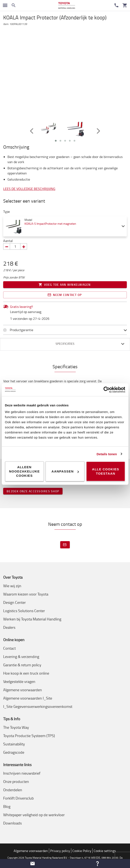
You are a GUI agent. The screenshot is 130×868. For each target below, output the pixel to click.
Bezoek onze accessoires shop (33, 491)
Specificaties (65, 344)
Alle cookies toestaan (106, 471)
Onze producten (16, 781)
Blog (7, 806)
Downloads (12, 823)
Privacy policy (60, 851)
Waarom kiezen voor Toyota (26, 594)
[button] (33, 864)
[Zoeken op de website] (14, 5)
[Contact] (116, 5)
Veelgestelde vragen (19, 681)
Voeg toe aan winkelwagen (65, 285)
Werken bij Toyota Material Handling (32, 619)
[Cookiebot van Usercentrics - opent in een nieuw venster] (106, 390)
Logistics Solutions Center (24, 611)
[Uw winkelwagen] (125, 5)
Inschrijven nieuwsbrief (22, 773)
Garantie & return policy (22, 665)
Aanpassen (65, 471)
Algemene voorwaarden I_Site (28, 698)
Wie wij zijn (12, 586)
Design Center (14, 602)
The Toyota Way (16, 727)
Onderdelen (13, 790)
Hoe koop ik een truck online (26, 673)
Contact (9, 648)
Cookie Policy (82, 851)
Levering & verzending (21, 656)
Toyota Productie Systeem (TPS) (29, 736)
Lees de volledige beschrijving (29, 189)
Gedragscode (14, 752)
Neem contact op (65, 295)
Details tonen (107, 454)
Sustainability (14, 744)
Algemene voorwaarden (23, 690)
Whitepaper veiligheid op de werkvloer (34, 815)
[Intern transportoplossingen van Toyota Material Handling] (67, 5)
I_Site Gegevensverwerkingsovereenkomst (38, 706)
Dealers (9, 627)
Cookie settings (105, 851)
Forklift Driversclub (18, 798)
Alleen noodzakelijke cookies (24, 471)
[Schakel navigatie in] (5, 5)
